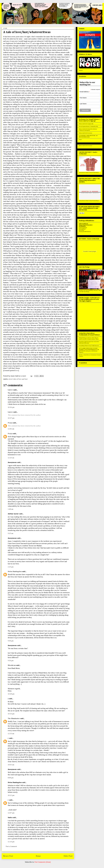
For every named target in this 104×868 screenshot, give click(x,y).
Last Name (83, 104)
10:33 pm (11, 714)
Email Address (85, 92)
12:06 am (11, 429)
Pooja (10, 423)
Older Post (68, 856)
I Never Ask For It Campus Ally (86, 124)
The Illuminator (14, 719)
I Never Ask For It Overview (86, 133)
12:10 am (11, 458)
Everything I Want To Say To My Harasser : (89, 346)
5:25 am (11, 534)
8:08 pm (11, 778)
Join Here (82, 213)
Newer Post (8, 856)
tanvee (10, 390)
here (17, 371)
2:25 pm (11, 567)
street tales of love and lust (18, 379)
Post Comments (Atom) (43, 862)
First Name (83, 98)
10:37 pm (11, 418)
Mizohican (12, 665)
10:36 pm (11, 407)
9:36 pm (11, 661)
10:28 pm (11, 694)
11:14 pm (11, 842)
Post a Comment (11, 847)
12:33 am (11, 734)
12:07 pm (11, 813)
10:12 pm (11, 795)
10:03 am (11, 765)
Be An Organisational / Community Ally (88, 126)
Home (38, 856)
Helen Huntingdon (15, 572)
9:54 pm (11, 641)
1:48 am (11, 509)
